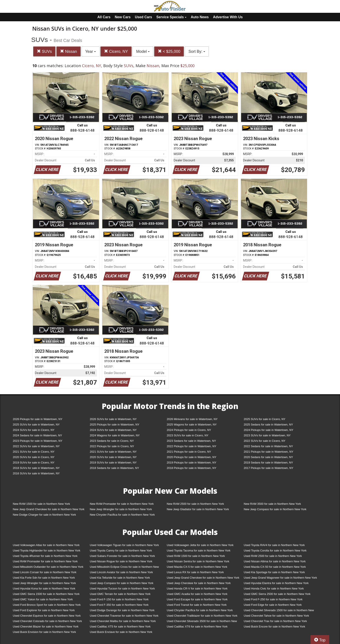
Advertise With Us (228, 17)
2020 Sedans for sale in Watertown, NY (268, 457)
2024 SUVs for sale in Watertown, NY (113, 430)
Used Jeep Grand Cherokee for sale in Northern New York (203, 578)
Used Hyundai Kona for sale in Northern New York (44, 589)
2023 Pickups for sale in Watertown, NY (38, 441)
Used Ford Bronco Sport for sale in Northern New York (47, 605)
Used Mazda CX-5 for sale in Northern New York (197, 567)
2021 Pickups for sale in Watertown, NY (269, 452)
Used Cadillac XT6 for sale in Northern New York (197, 627)
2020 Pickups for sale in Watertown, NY (192, 457)
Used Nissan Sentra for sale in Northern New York (198, 561)
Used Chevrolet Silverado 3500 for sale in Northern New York (202, 622)
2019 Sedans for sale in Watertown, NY (268, 463)
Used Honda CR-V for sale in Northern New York (197, 589)
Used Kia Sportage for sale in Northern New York (274, 572)
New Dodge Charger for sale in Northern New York (44, 515)
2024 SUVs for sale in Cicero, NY (34, 430)
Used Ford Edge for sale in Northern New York (273, 605)
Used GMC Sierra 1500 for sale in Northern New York (46, 594)
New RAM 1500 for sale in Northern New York (41, 504)
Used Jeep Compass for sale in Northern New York (122, 583)
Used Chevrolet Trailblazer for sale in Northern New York (202, 616)
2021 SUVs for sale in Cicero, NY (34, 452)
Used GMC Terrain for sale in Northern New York (120, 594)
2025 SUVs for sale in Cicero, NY (265, 419)
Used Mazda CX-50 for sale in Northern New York (275, 567)
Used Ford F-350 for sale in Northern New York (119, 605)
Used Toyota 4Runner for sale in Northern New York (45, 556)
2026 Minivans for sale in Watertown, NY (192, 419)
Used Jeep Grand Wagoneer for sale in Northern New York (280, 578)
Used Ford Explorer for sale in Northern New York (44, 610)
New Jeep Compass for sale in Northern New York (275, 509)
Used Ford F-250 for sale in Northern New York (273, 599)
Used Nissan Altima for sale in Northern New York (275, 561)
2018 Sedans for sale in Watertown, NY (114, 468)
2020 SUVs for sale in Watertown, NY (113, 457)
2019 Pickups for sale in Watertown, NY (192, 463)
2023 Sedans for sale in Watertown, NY (191, 441)
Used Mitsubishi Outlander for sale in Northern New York (48, 567)
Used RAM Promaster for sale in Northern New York (45, 561)
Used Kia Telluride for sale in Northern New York (120, 578)
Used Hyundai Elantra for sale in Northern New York (276, 583)
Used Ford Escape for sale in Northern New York (197, 599)
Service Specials (171, 17)
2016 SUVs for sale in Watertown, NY (36, 473)
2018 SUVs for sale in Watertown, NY (36, 468)
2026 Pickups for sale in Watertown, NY (38, 419)
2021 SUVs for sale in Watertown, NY (113, 452)
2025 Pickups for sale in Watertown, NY (115, 425)
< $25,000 (169, 51)
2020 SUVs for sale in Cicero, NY (34, 457)
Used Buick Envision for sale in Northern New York (44, 632)
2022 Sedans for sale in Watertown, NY (268, 446)
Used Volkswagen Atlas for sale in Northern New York (46, 545)
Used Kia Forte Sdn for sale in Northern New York (44, 578)
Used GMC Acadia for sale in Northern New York (197, 594)
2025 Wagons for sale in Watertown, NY (192, 425)
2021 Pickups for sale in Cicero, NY (189, 452)
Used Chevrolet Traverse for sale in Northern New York (124, 616)
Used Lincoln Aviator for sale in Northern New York (121, 572)
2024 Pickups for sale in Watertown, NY (269, 430)
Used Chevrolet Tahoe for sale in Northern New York (276, 616)
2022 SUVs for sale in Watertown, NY (36, 446)
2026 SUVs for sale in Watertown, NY (113, 419)
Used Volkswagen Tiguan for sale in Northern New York (124, 545)
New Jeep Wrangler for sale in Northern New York (121, 509)
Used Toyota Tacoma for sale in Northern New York (199, 550)
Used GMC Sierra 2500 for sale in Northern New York (277, 594)
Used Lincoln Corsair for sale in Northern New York (45, 572)
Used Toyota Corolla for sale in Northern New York (275, 550)
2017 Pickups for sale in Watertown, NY (269, 468)
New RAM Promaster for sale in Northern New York (122, 504)
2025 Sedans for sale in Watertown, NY (268, 425)
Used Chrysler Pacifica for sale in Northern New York (200, 610)
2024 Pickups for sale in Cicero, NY (189, 430)
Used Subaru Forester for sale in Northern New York (122, 556)
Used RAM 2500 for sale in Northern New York (273, 556)
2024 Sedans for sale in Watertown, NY (37, 435)
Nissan (69, 51)
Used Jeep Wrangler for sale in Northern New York (44, 583)
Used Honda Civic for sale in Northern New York (274, 589)
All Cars (104, 17)
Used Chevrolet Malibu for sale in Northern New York (123, 621)
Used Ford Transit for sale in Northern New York (197, 605)
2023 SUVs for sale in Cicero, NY (188, 435)
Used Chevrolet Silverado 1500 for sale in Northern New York (279, 611)
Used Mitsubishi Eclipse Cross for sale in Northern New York (124, 568)
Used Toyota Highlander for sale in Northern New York (47, 550)
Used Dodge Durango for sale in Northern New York (122, 610)
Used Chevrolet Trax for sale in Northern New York (275, 621)
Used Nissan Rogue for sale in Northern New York (121, 561)
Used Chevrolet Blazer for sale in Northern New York (46, 627)
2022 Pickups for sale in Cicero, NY (112, 446)
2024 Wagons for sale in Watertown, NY (115, 435)
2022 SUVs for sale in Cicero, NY (265, 441)
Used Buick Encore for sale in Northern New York (274, 627)
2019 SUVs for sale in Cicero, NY (34, 463)
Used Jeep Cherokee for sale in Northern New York (199, 583)
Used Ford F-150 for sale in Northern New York (119, 599)
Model (143, 51)
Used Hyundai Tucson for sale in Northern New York (122, 589)
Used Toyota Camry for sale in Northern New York (121, 550)
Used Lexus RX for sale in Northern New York (195, 572)
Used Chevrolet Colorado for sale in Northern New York (47, 621)
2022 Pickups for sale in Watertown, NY (192, 446)
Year (91, 51)
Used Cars (143, 17)
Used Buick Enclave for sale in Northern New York (121, 632)
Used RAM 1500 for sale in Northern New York (196, 556)
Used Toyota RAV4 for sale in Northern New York (274, 545)
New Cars (123, 17)
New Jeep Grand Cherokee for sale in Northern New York (49, 509)
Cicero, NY (116, 51)
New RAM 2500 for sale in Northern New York (195, 504)
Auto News (200, 17)
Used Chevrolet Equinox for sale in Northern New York (47, 616)
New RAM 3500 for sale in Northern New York (272, 504)
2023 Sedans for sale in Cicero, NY (112, 441)
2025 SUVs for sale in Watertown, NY (36, 425)
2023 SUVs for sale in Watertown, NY (267, 435)
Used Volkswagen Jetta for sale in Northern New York (200, 545)
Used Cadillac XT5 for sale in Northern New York (120, 627)
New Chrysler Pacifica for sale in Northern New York (122, 515)
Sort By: (197, 51)
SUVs (44, 51)
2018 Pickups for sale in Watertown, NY (192, 468)
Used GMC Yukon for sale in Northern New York (43, 599)
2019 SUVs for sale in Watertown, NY (113, 463)
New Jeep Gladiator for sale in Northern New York (198, 509)
